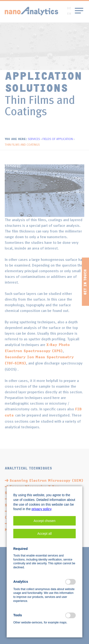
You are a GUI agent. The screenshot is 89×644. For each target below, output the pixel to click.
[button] (44, 521)
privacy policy (41, 509)
